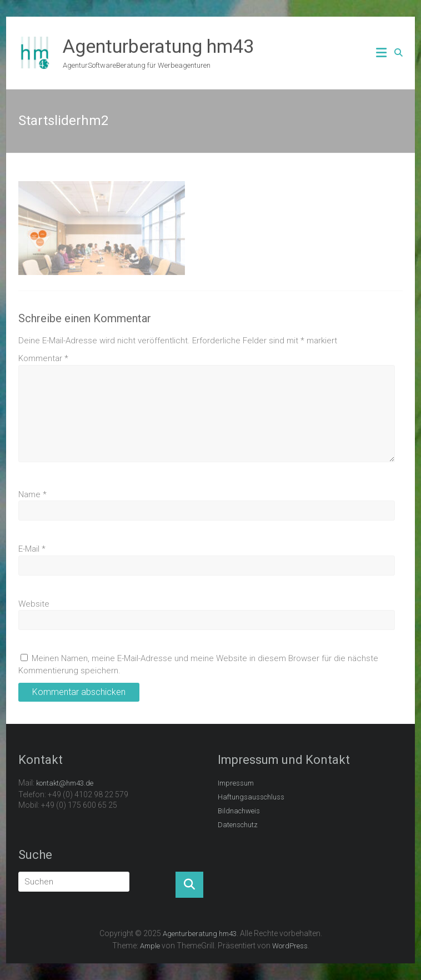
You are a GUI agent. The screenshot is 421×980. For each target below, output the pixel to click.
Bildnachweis (239, 811)
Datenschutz (238, 825)
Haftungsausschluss (251, 797)
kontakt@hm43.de (65, 783)
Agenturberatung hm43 (158, 46)
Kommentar (43, 358)
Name (32, 494)
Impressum (236, 783)
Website (34, 604)
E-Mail (32, 549)
